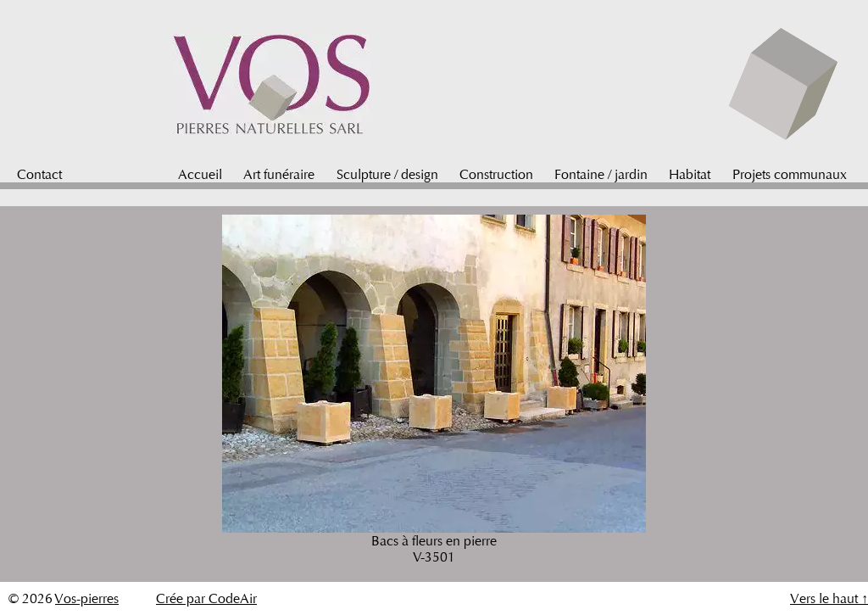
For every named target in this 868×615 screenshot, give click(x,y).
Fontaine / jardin (601, 174)
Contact (39, 174)
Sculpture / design (387, 174)
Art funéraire (279, 174)
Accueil (200, 174)
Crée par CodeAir (206, 598)
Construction (496, 174)
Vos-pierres (87, 598)
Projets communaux (790, 174)
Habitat (690, 174)
